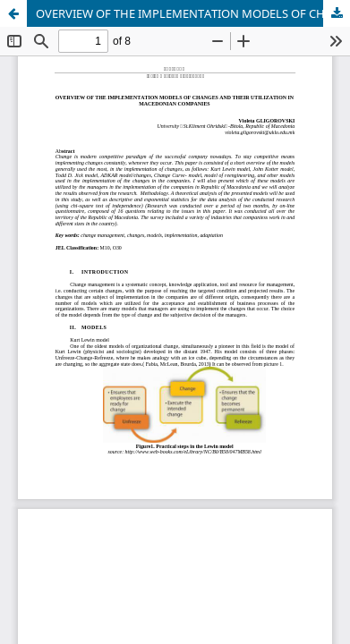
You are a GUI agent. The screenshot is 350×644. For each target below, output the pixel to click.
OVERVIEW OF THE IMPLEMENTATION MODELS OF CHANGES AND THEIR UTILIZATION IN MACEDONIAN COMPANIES (193, 13)
